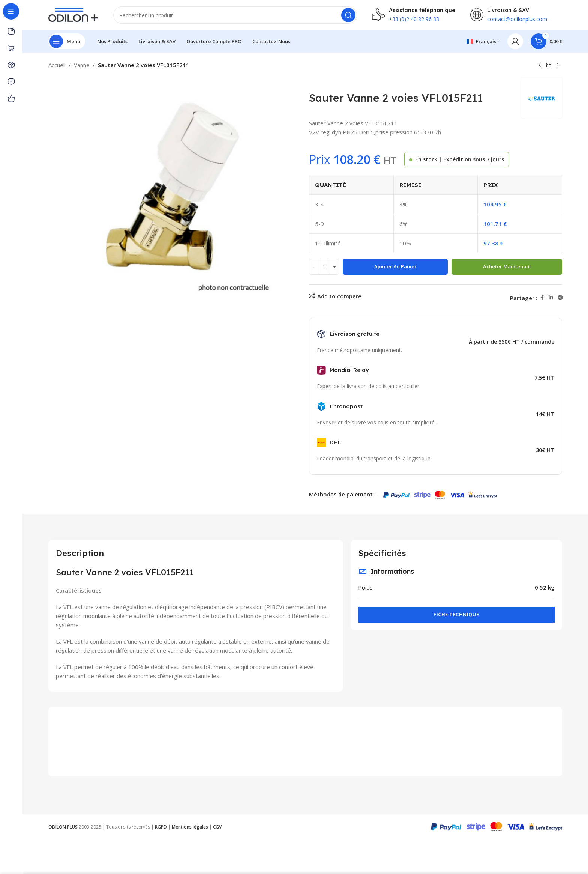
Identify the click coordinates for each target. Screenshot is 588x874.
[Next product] (558, 65)
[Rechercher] (235, 15)
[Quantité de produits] (324, 267)
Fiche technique (456, 614)
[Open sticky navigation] (67, 41)
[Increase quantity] (334, 267)
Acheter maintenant (507, 266)
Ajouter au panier (395, 266)
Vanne (82, 65)
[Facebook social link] (542, 298)
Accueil (57, 65)
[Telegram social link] (560, 298)
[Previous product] (540, 65)
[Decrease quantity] (314, 267)
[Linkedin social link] (551, 298)
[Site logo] (73, 14)
